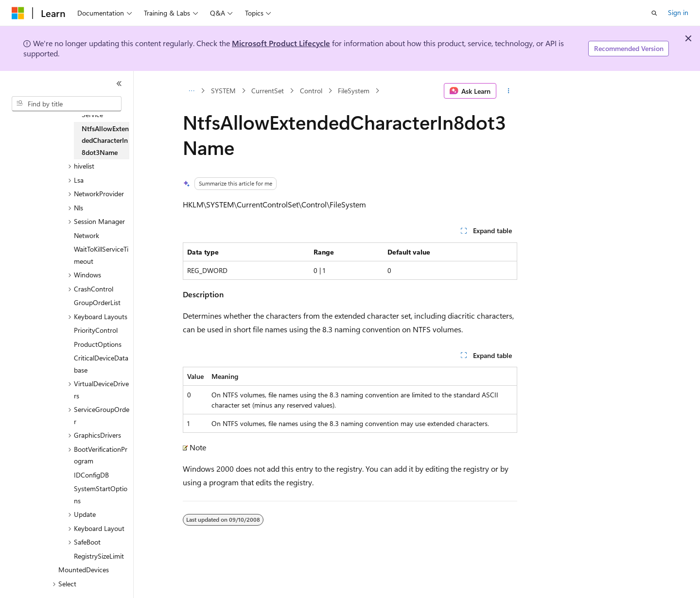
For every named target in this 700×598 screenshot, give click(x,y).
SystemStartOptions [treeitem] (101, 495)
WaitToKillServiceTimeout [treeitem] (101, 255)
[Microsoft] (18, 13)
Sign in (678, 12)
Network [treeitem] (87, 235)
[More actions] (509, 91)
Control (311, 91)
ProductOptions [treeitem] (98, 344)
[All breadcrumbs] (191, 91)
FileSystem (354, 91)
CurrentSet (268, 91)
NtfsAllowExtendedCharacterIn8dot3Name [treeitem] (105, 140)
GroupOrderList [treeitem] (97, 302)
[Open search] (654, 13)
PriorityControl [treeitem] (96, 330)
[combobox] (67, 104)
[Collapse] (119, 84)
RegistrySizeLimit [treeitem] (99, 556)
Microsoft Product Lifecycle (281, 43)
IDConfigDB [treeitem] (91, 475)
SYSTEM (223, 91)
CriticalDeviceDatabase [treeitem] (101, 364)
